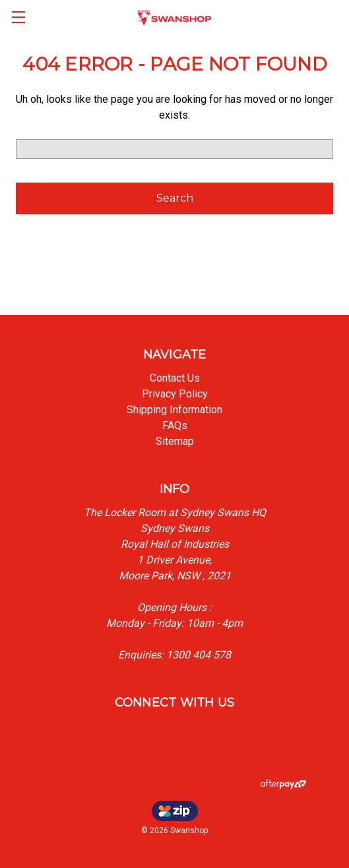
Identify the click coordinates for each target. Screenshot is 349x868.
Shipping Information (174, 410)
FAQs (175, 425)
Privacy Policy (175, 394)
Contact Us (175, 378)
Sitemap (175, 441)
